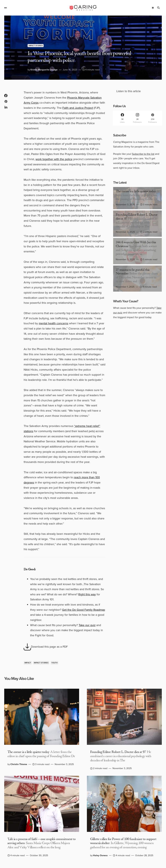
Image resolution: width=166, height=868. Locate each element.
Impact (28, 663)
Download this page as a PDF (46, 647)
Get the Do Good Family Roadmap (84, 610)
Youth (54, 663)
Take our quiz (87, 625)
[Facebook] (122, 118)
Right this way (87, 594)
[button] (6, 8)
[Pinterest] (153, 118)
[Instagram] (137, 118)
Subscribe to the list (143, 154)
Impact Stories (36, 46)
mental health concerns (53, 323)
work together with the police (54, 159)
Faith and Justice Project (78, 108)
